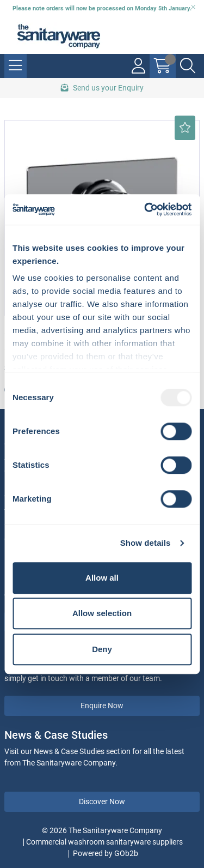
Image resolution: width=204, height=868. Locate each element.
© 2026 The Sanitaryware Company (102, 830)
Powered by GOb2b (106, 853)
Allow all (102, 578)
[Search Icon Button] (188, 66)
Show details (146, 543)
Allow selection (102, 613)
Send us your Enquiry (102, 88)
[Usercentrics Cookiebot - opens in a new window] (145, 209)
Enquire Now (102, 706)
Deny (102, 649)
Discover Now (102, 801)
